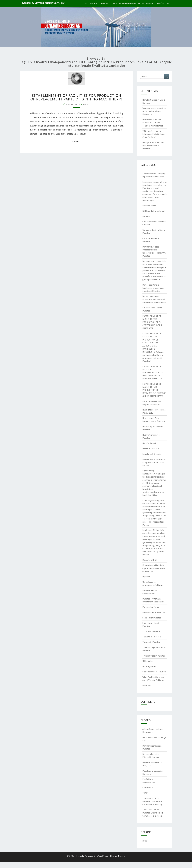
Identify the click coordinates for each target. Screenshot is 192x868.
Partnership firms (151, 607)
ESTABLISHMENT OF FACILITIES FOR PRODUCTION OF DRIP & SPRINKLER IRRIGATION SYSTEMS (152, 372)
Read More (77, 142)
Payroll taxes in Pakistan (154, 612)
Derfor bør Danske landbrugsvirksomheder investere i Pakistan (153, 288)
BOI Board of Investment (154, 211)
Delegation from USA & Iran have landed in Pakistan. (153, 145)
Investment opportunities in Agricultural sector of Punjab (154, 462)
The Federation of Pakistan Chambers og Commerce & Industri (153, 813)
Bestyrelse (90, 3)
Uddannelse (148, 661)
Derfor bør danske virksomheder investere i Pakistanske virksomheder (154, 299)
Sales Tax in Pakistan (152, 618)
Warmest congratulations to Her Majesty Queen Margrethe (154, 111)
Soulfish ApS (148, 788)
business (146, 216)
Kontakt (105, 3)
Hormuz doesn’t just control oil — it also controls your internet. (153, 123)
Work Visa (147, 685)
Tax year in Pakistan (151, 642)
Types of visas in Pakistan (154, 656)
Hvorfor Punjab (149, 443)
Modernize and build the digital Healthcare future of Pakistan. (154, 568)
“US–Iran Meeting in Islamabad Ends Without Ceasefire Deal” (154, 134)
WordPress (102, 856)
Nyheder (146, 577)
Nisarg (122, 856)
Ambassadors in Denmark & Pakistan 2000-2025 (133, 3)
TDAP (145, 793)
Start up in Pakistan (151, 631)
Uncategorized (149, 666)
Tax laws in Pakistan (152, 637)
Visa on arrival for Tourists (154, 672)
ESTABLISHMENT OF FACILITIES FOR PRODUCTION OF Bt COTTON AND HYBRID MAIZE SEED (152, 322)
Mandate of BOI (150, 560)
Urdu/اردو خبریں (163, 3)
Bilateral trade (149, 206)
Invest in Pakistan (151, 449)
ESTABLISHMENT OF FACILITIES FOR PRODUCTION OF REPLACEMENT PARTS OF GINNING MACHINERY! (76, 97)
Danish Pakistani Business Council (44, 3)
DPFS (145, 841)
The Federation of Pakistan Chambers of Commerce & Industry (152, 801)
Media (87, 104)
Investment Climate (152, 454)
